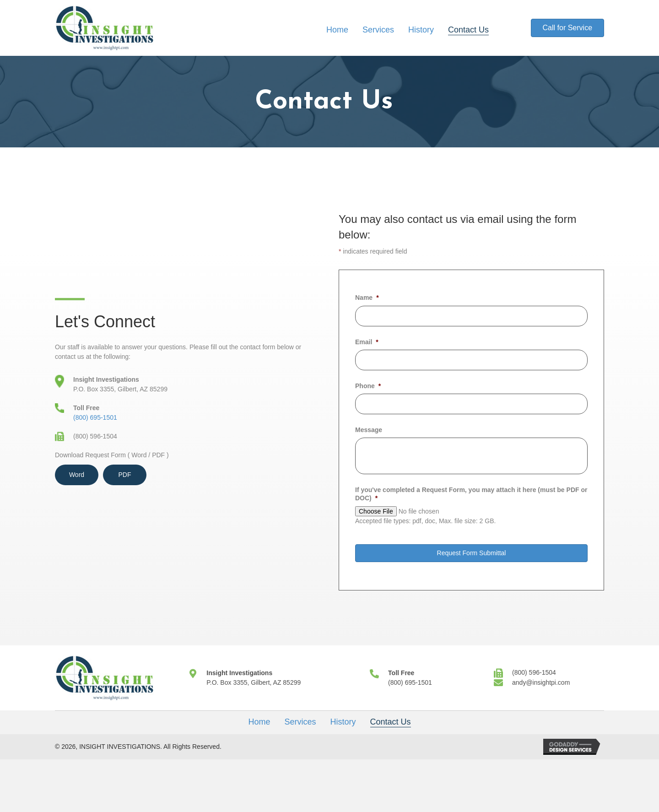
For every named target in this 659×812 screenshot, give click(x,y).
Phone (368, 386)
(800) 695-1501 (95, 417)
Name (367, 298)
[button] (567, 28)
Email (367, 342)
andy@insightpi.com (541, 682)
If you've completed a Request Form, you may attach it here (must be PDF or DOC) (471, 494)
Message (369, 430)
